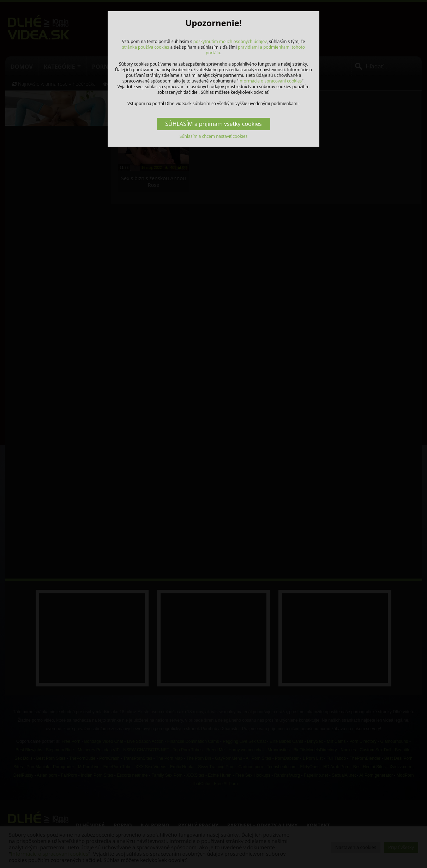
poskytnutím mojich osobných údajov (230, 41)
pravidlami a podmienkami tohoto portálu (255, 50)
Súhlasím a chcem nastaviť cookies (214, 136)
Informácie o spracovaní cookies (270, 81)
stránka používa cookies (146, 47)
